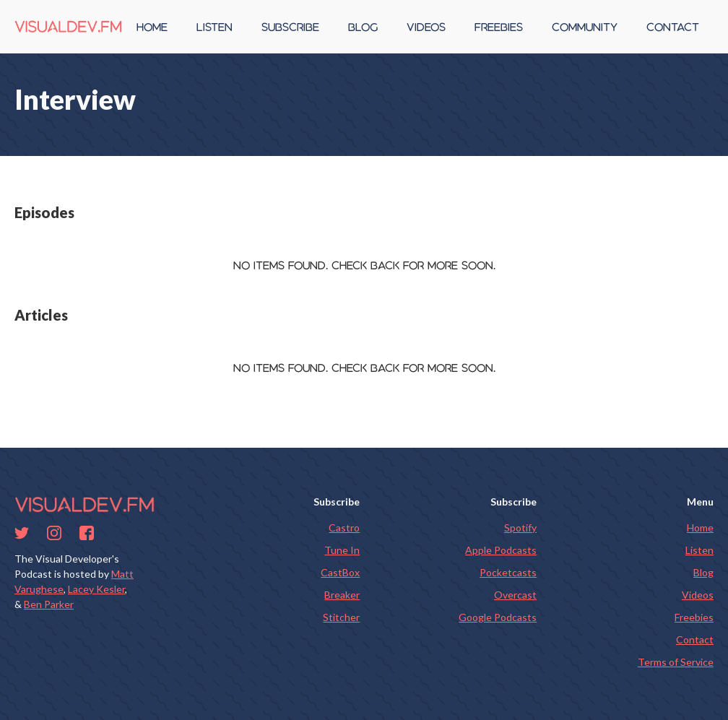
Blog (703, 572)
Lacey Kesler (96, 589)
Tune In (342, 550)
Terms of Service (676, 662)
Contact (695, 639)
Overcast (515, 595)
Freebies (694, 617)
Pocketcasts (508, 572)
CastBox (340, 572)
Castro (344, 528)
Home (700, 528)
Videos (698, 595)
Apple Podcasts (501, 550)
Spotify (520, 528)
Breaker (342, 595)
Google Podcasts (498, 617)
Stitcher (341, 617)
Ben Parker (49, 604)
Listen (699, 550)
